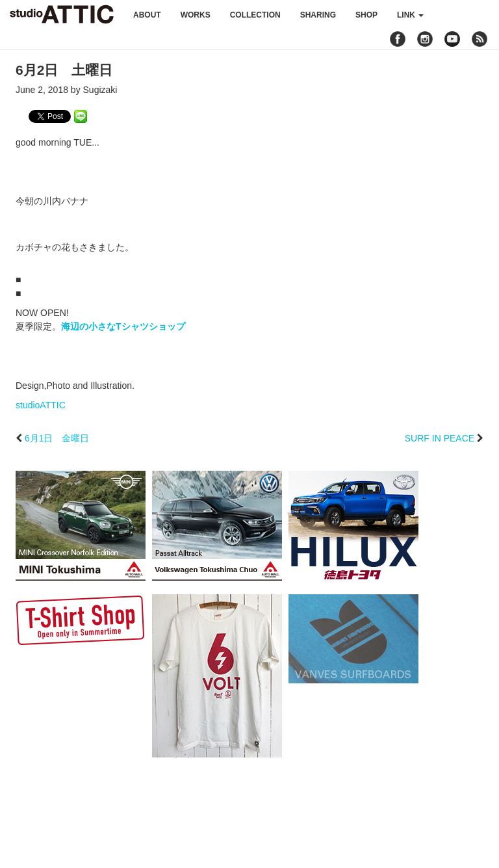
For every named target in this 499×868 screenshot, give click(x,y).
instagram (425, 39)
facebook (398, 39)
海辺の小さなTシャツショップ (123, 326)
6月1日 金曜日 (57, 438)
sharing (318, 15)
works (196, 15)
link (410, 15)
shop (366, 15)
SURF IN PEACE (440, 438)
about (147, 15)
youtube (452, 39)
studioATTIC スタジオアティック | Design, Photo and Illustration (62, 14)
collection (255, 15)
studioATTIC (41, 405)
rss (481, 39)
